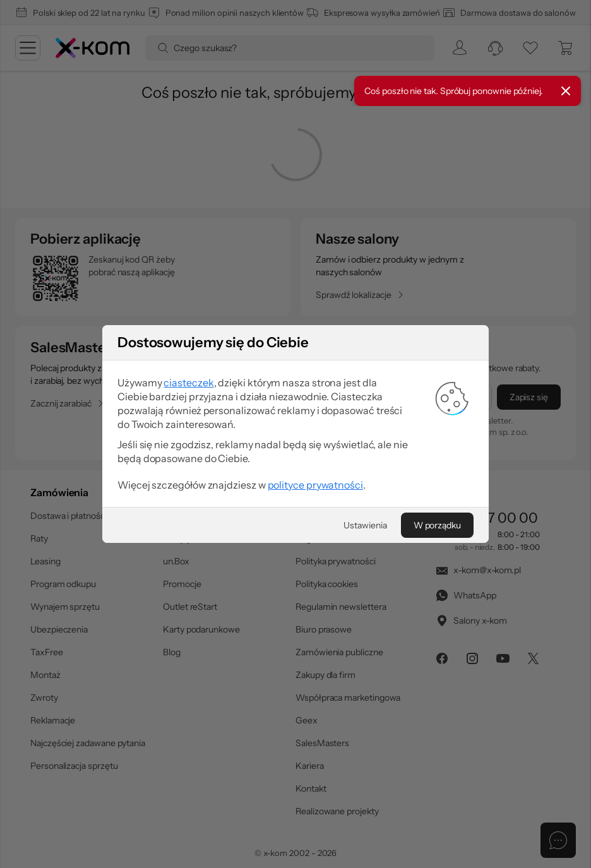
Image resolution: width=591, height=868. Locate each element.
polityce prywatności (315, 485)
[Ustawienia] (365, 525)
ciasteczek (188, 383)
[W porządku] (437, 525)
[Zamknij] (566, 91)
